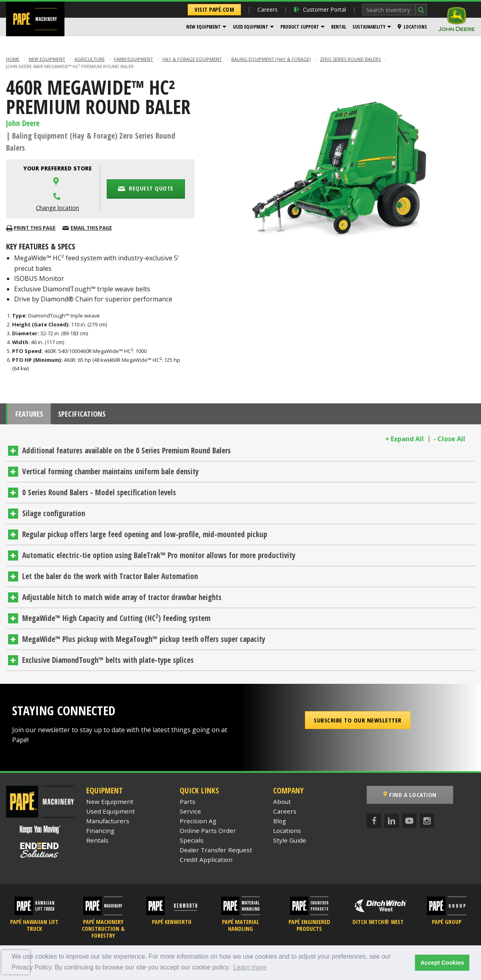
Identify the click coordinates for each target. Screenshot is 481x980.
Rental (339, 27)
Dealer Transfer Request (216, 853)
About (282, 804)
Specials (192, 843)
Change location (57, 208)
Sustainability (369, 27)
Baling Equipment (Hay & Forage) (271, 59)
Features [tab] (32, 415)
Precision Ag (198, 824)
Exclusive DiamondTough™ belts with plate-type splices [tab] (108, 663)
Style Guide (290, 843)
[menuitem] (206, 27)
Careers (267, 9)
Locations (412, 27)
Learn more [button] (250, 967)
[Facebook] (374, 824)
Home (13, 59)
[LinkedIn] (392, 824)
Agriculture (90, 59)
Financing (100, 833)
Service (190, 814)
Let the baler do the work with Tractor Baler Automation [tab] (110, 579)
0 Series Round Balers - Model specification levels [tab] (99, 496)
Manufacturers (108, 824)
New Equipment (203, 27)
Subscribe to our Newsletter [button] (358, 723)
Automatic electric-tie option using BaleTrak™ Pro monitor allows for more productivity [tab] (159, 559)
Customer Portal (320, 9)
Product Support (300, 27)
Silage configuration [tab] (54, 517)
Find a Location (410, 798)
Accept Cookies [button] (442, 963)
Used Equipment (251, 27)
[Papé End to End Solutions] (40, 853)
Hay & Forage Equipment (192, 59)
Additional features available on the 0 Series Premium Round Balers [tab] (126, 454)
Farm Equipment (134, 59)
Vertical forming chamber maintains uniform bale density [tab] (110, 475)
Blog (280, 824)
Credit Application (206, 862)
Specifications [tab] (91, 415)
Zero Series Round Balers (350, 59)
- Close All (449, 442)
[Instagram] (427, 824)
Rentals (97, 843)
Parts (188, 804)
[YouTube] (409, 824)
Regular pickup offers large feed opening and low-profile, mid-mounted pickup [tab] (145, 538)
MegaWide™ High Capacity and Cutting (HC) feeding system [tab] (116, 621)
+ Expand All (404, 442)
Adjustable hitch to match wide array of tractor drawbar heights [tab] (122, 600)
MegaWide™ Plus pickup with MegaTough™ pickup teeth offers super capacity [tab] (144, 642)
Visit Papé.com (214, 9)
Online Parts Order (208, 833)
